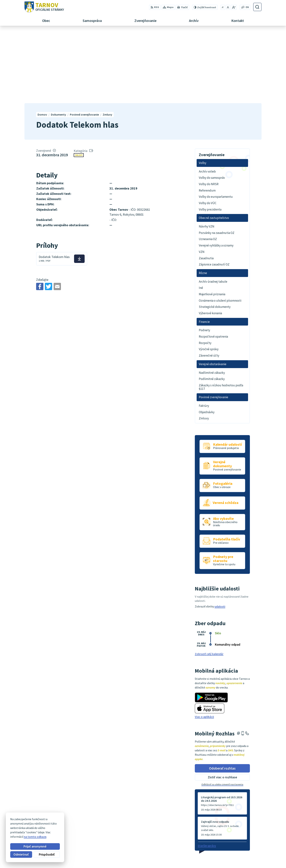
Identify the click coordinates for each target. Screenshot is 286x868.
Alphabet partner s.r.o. (72, 825)
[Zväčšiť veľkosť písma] (234, 7)
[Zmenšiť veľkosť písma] (223, 7)
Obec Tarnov (53, 829)
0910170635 (249, 856)
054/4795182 (249, 851)
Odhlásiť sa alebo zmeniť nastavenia (222, 713)
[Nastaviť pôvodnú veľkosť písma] (228, 7)
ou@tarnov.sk (251, 860)
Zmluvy (79, 83)
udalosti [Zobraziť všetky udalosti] (220, 535)
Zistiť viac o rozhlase (222, 706)
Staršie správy (207, 774)
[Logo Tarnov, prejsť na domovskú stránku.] (44, 7)
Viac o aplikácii (204, 645)
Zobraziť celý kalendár (209, 582)
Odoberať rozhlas (222, 696)
